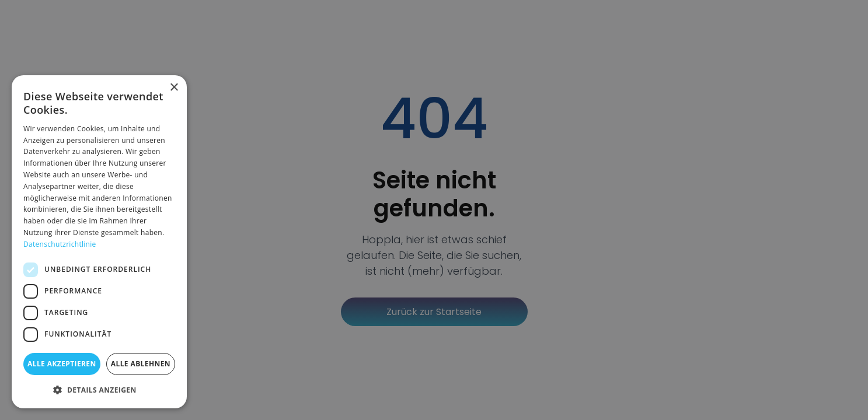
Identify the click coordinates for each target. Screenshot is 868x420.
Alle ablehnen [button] (141, 364)
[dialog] (99, 242)
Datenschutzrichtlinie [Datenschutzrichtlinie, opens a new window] (60, 244)
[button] (99, 390)
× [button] (174, 88)
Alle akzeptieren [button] (62, 364)
